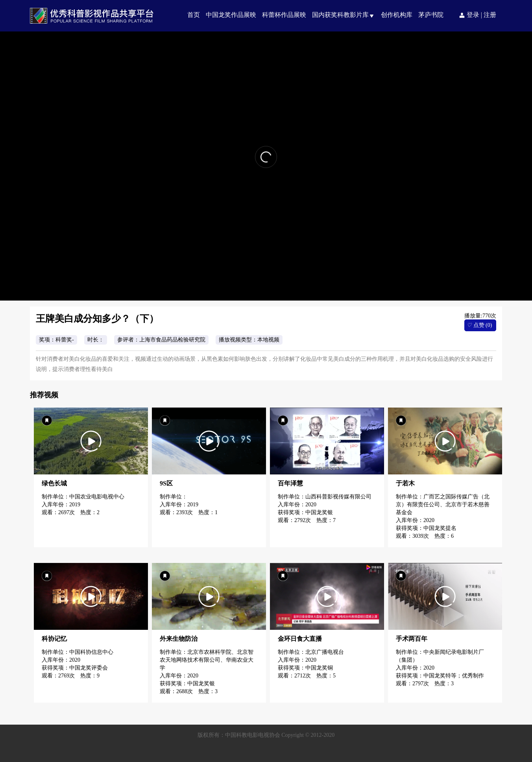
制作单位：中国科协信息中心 (78, 652)
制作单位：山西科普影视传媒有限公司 (325, 497)
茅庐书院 (431, 15)
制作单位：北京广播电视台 (311, 652)
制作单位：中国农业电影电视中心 (83, 497)
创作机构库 (397, 15)
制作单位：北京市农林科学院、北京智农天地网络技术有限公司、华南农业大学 (207, 660)
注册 (490, 15)
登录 (473, 15)
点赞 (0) (479, 325)
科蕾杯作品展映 (284, 15)
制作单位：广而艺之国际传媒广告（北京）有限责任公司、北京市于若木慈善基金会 (443, 505)
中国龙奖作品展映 (231, 15)
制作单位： (174, 497)
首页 (194, 15)
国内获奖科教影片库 (340, 15)
